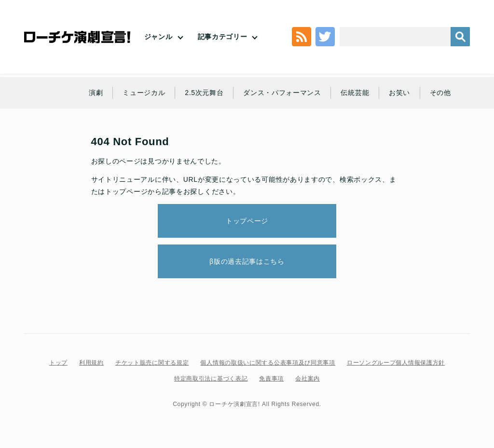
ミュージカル (144, 93)
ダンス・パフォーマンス (282, 93)
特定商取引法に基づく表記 (211, 379)
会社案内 (308, 379)
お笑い (399, 93)
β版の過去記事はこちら (247, 261)
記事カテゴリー (223, 37)
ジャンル (158, 37)
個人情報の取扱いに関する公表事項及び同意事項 (268, 363)
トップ (58, 363)
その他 (440, 93)
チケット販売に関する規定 (152, 363)
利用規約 (91, 363)
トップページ (126, 191)
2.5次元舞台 (204, 93)
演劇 (96, 93)
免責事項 (271, 379)
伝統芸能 (355, 93)
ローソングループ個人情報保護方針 (396, 363)
